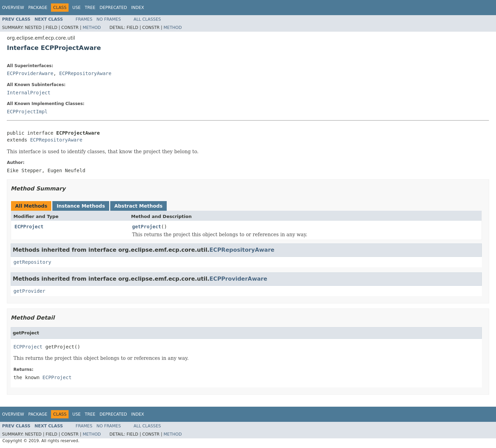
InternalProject (29, 93)
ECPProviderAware (30, 73)
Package (38, 8)
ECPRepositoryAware (85, 73)
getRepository (32, 262)
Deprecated (113, 8)
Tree (90, 8)
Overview (13, 8)
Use (76, 8)
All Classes (147, 19)
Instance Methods (81, 206)
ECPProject (29, 227)
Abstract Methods (138, 206)
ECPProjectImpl (27, 112)
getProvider (29, 291)
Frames (84, 19)
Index (138, 8)
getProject (147, 227)
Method (92, 28)
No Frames (109, 19)
